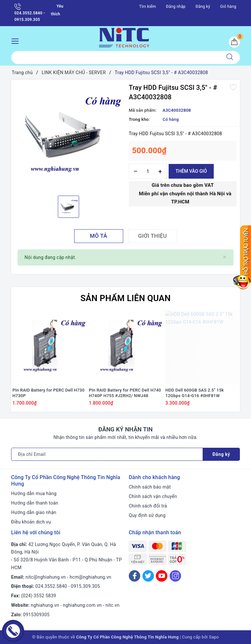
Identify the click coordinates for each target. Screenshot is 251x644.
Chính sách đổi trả (148, 506)
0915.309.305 (85, 586)
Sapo (214, 637)
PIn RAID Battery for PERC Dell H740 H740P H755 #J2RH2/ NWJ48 (125, 393)
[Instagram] (175, 576)
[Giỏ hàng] (234, 42)
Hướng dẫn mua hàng (34, 493)
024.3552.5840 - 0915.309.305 (30, 13)
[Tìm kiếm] (230, 57)
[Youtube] (162, 576)
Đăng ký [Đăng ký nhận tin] (221, 454)
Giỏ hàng (228, 7)
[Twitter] (148, 576)
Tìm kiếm (148, 7)
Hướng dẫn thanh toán (35, 503)
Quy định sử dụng (147, 515)
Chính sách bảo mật (150, 487)
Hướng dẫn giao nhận (34, 512)
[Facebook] (134, 576)
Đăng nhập (176, 7)
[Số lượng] (148, 171)
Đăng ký (203, 7)
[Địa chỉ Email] (107, 454)
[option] (68, 137)
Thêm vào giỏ (191, 171)
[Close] (225, 257)
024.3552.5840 (51, 586)
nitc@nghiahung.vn (46, 577)
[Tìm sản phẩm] (116, 57)
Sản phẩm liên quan (125, 298)
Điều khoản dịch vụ (31, 522)
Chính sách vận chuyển (153, 496)
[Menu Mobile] (17, 40)
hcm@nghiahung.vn (90, 577)
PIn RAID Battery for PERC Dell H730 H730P (49, 393)
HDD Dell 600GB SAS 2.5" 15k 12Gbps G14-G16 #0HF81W (195, 393)
